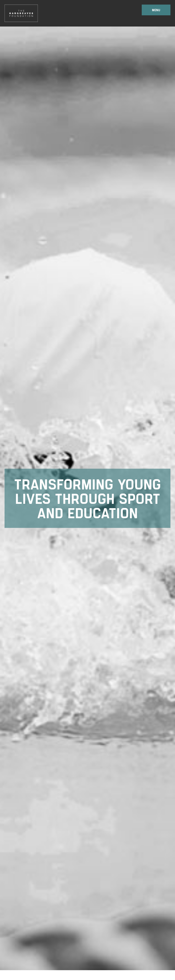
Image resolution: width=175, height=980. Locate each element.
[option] (87, 498)
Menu (156, 10)
